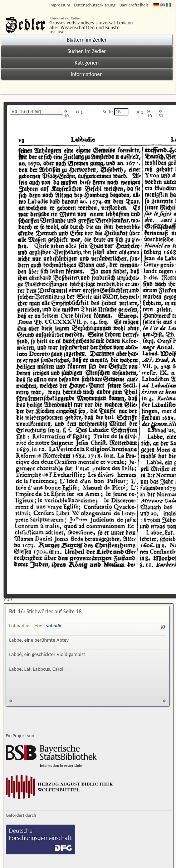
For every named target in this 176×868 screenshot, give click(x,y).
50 (161, 114)
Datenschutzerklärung (95, 5)
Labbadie (53, 626)
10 (66, 114)
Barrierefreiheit (134, 5)
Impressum (60, 5)
